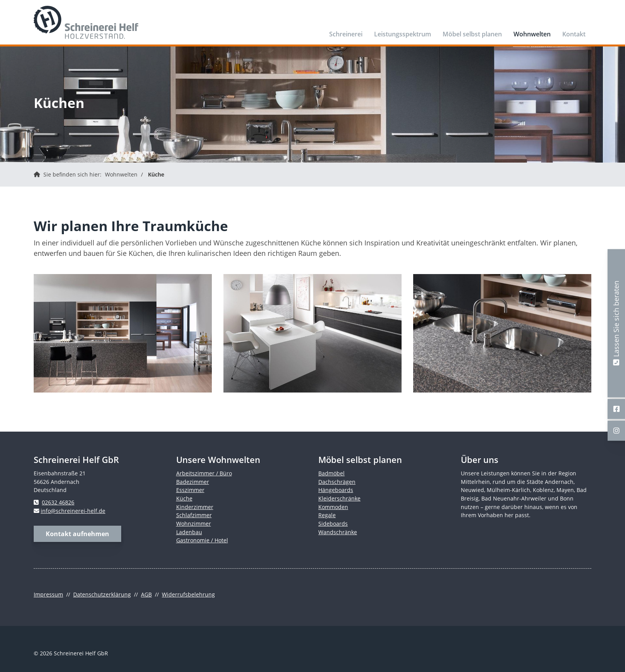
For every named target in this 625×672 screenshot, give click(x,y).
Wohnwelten (532, 34)
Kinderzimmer (195, 507)
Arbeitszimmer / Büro (204, 473)
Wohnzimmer (194, 524)
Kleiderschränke (339, 498)
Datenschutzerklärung (102, 594)
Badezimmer (193, 482)
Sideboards (333, 524)
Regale (327, 515)
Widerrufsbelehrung (188, 594)
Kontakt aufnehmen (77, 534)
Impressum (48, 594)
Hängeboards (336, 490)
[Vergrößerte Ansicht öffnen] (123, 333)
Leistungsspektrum (403, 34)
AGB (146, 594)
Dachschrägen (337, 482)
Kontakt (574, 34)
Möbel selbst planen (472, 34)
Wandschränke (338, 532)
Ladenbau (189, 532)
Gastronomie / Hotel (202, 540)
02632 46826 (58, 502)
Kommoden (333, 507)
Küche (156, 174)
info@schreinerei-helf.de (73, 511)
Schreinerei (346, 34)
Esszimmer (190, 490)
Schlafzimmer (194, 515)
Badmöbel (331, 473)
